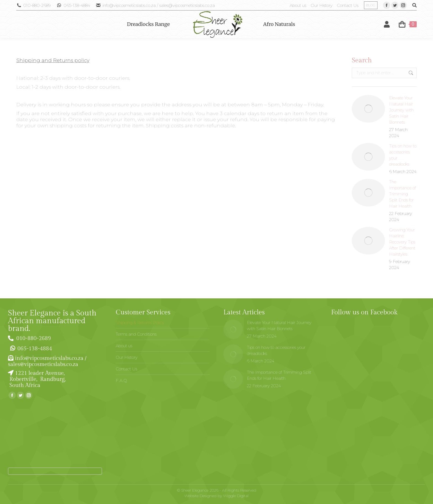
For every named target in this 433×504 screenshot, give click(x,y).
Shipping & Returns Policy (140, 323)
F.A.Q (121, 380)
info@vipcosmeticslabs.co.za (49, 358)
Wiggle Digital (236, 496)
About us (124, 346)
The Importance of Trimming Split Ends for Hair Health (402, 194)
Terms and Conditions (136, 334)
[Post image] (368, 109)
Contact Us (126, 369)
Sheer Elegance (195, 490)
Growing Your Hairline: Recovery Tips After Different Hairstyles (402, 242)
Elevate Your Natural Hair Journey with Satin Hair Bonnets (401, 110)
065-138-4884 (73, 5)
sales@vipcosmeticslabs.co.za (43, 364)
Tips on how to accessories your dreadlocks (403, 155)
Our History (127, 357)
